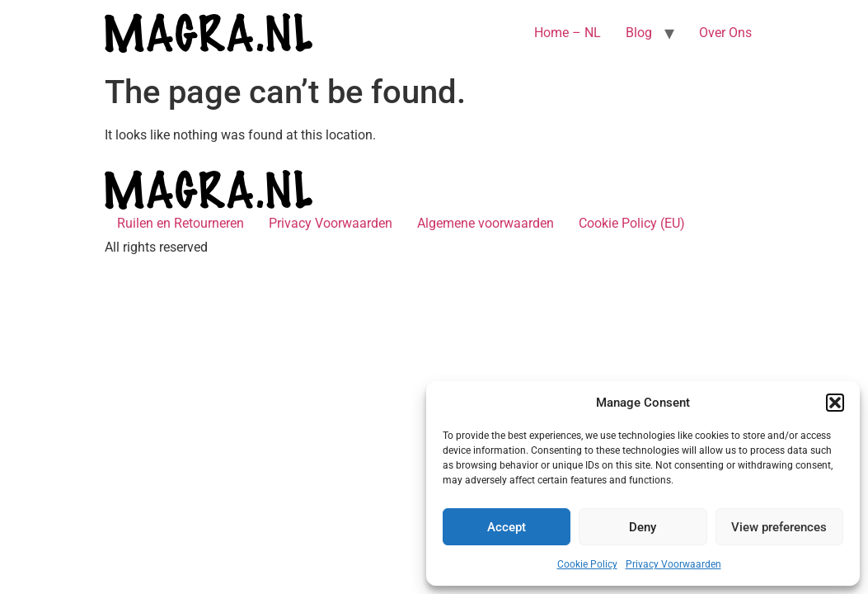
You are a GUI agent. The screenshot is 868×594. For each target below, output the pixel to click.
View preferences (779, 527)
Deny (643, 527)
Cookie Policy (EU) (632, 223)
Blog (639, 33)
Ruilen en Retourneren (181, 223)
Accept (507, 527)
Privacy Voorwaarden (673, 564)
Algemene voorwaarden (486, 223)
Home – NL (568, 33)
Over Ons (725, 33)
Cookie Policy (587, 564)
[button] (835, 403)
